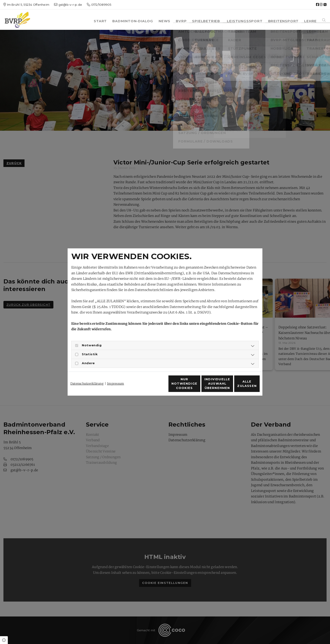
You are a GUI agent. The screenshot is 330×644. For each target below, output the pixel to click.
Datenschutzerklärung (87, 375)
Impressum (115, 375)
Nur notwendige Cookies (151, 386)
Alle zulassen (239, 386)
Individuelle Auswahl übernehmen (195, 386)
